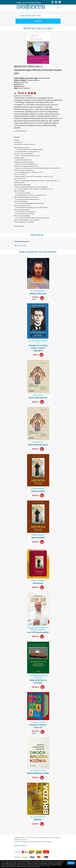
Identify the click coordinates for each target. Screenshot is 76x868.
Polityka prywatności (20, 846)
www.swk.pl (48, 842)
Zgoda (71, 863)
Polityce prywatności (45, 866)
